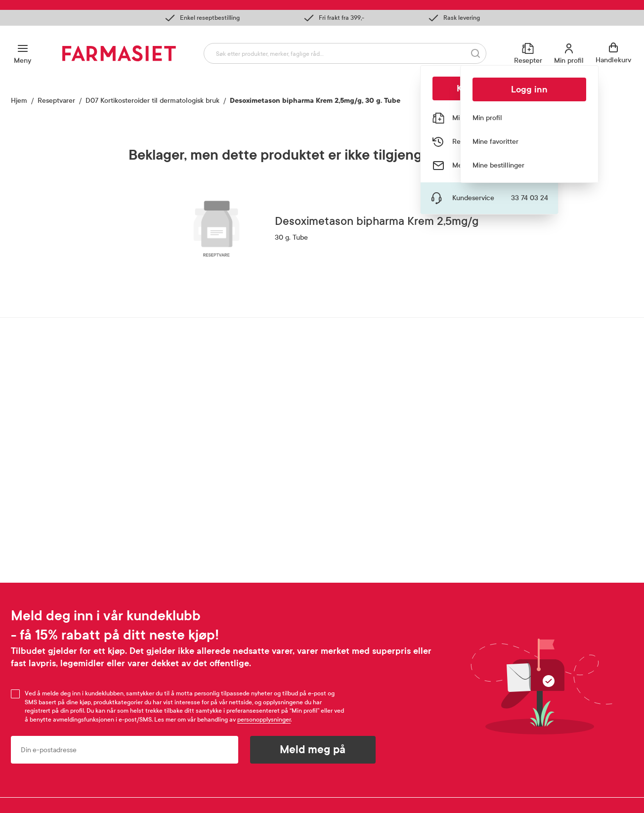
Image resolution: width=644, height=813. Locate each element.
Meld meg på (313, 750)
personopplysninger (264, 720)
